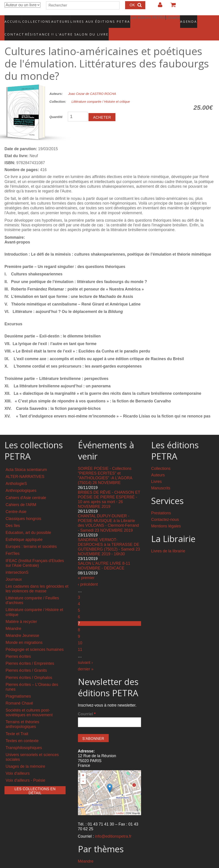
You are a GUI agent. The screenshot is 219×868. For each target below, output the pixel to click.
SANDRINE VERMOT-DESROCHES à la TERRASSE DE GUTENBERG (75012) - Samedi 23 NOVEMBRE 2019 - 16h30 (109, 538)
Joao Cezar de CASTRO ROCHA (92, 85)
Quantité (56, 107)
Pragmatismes (18, 687)
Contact (191, 19)
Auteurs (58, 19)
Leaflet (120, 804)
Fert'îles (13, 544)
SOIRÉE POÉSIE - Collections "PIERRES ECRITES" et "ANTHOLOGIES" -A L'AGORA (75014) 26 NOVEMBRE (105, 466)
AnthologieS (16, 474)
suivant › (85, 653)
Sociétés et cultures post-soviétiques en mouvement (29, 703)
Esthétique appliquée (24, 530)
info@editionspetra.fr (113, 827)
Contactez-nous (165, 510)
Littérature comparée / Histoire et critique (101, 92)
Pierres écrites (18, 647)
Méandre (13, 619)
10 (80, 634)
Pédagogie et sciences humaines (35, 640)
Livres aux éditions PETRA (91, 19)
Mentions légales (166, 517)
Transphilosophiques (24, 739)
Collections (35, 19)
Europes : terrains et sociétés (31, 537)
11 (80, 640)
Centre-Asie (16, 502)
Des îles (13, 516)
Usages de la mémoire (25, 757)
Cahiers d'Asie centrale (26, 488)
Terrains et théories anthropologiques (22, 715)
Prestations (161, 504)
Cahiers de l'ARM (21, 495)
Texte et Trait (17, 724)
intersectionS (17, 563)
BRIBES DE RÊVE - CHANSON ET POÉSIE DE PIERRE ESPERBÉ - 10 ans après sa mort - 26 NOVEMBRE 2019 (109, 490)
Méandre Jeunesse (22, 626)
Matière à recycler (21, 612)
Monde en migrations (24, 633)
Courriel (87, 705)
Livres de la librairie (168, 542)
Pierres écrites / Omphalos (29, 668)
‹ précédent (88, 575)
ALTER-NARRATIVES (25, 467)
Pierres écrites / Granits (26, 661)
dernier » (86, 660)
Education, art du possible (28, 523)
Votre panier (171, 7)
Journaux (14, 570)
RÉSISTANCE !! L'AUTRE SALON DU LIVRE (36, 27)
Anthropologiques (21, 481)
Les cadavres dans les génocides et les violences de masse (37, 579)
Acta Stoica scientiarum (26, 460)
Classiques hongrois (23, 509)
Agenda (173, 19)
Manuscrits (161, 479)
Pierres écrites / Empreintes (30, 654)
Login (158, 7)
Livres (156, 472)
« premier (86, 568)
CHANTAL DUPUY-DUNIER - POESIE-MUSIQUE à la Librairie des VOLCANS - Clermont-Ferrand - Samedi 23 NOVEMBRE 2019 (108, 514)
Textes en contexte (22, 731)
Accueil (13, 19)
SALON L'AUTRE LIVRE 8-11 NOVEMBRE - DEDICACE (104, 557)
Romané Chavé (19, 694)
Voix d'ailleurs (18, 764)
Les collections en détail (35, 781)
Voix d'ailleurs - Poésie (25, 771)
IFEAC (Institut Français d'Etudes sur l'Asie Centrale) (35, 554)
